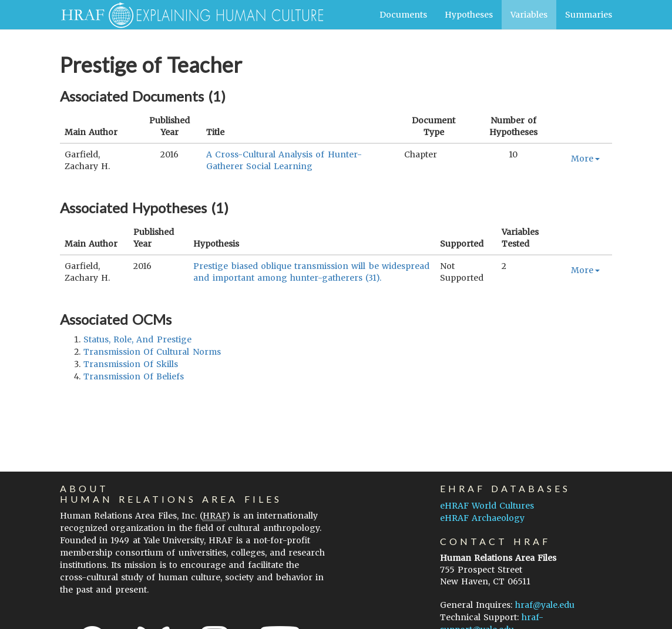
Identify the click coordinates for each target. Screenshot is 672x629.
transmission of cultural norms (152, 352)
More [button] (585, 159)
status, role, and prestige (137, 339)
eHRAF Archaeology (482, 518)
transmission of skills (131, 364)
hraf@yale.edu (545, 605)
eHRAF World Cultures (487, 506)
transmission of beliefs (134, 376)
